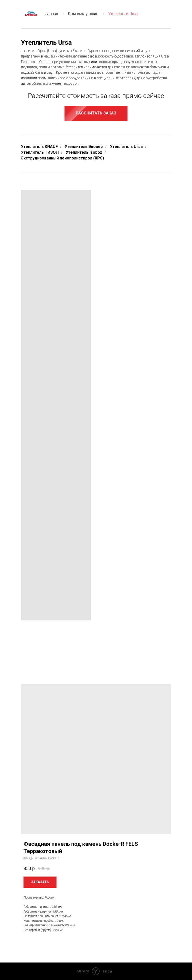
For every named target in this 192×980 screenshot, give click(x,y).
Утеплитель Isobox (84, 152)
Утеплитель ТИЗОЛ (40, 152)
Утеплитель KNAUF (39, 147)
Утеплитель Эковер (84, 147)
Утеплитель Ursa (126, 147)
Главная (39, 14)
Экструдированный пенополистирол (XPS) (62, 158)
